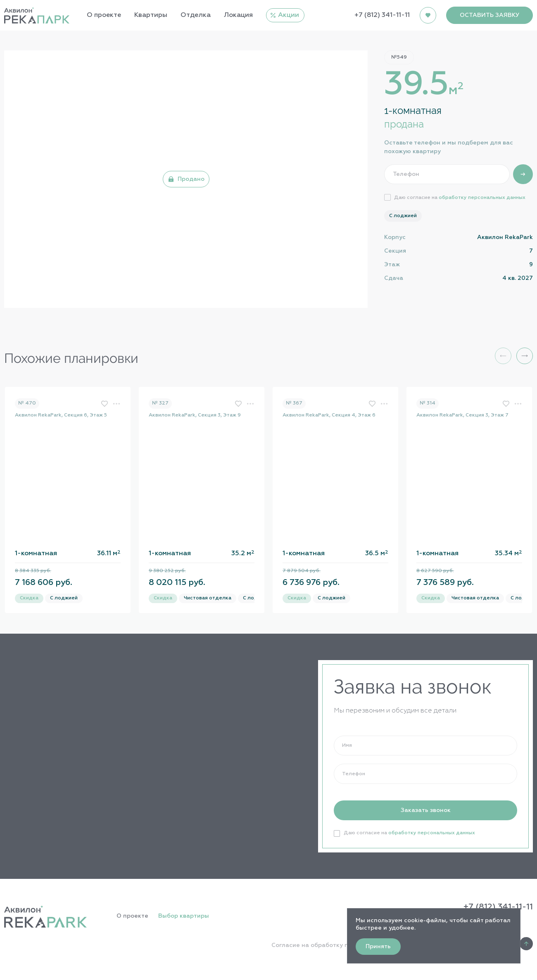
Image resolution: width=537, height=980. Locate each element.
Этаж (392, 265)
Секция (395, 251)
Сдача (394, 278)
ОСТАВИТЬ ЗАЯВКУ (489, 15)
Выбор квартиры (184, 916)
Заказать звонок (426, 810)
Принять (378, 947)
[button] (525, 356)
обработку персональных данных (482, 198)
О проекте (132, 916)
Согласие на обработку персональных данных (342, 945)
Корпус (395, 237)
